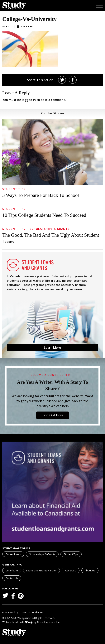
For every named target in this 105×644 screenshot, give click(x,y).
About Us (90, 570)
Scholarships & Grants (50, 229)
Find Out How (53, 415)
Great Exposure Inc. (49, 622)
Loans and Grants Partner (43, 570)
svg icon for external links (59, 569)
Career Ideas (13, 554)
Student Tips (14, 189)
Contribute (12, 570)
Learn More (52, 348)
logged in (29, 100)
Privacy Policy (10, 612)
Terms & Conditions (32, 612)
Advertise (71, 570)
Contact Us (12, 578)
